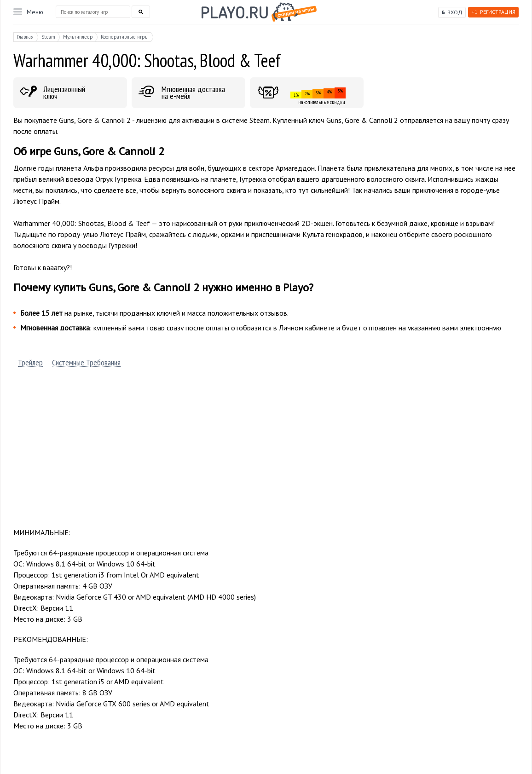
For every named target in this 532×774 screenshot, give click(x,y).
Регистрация (493, 12)
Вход (455, 12)
